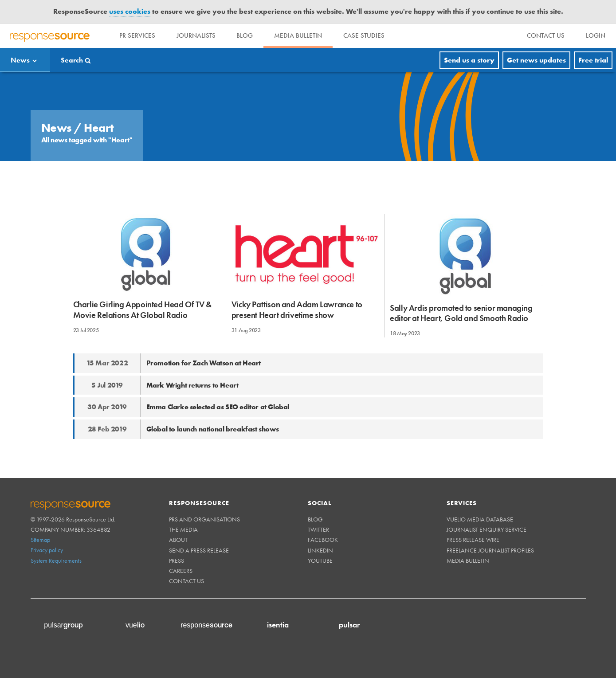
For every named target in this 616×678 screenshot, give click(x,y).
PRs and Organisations (204, 519)
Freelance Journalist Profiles (490, 550)
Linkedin (320, 550)
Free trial (593, 60)
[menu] (546, 36)
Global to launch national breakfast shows (213, 429)
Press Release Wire (473, 540)
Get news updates (536, 60)
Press (177, 560)
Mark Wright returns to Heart (192, 385)
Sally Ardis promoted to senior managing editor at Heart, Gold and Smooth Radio (461, 313)
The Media (183, 529)
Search (72, 60)
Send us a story (469, 60)
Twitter (318, 529)
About (178, 540)
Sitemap (40, 540)
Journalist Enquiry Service (487, 529)
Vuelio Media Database (480, 519)
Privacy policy (47, 550)
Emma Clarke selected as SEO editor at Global (218, 407)
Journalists (196, 35)
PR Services (137, 35)
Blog (245, 35)
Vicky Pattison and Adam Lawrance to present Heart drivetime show (297, 310)
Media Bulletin (298, 35)
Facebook (323, 540)
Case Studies (364, 35)
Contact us (186, 581)
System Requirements (56, 560)
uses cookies (130, 11)
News (20, 60)
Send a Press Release (199, 550)
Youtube (320, 560)
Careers (181, 571)
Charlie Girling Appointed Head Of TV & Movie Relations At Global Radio (142, 310)
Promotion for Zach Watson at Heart (204, 363)
